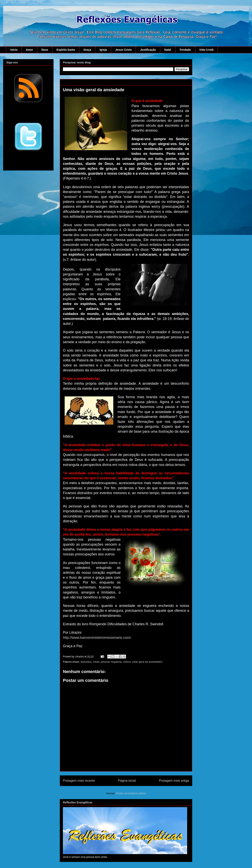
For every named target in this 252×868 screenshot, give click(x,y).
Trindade (185, 50)
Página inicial (127, 781)
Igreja (103, 50)
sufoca (127, 662)
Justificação (148, 50)
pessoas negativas (111, 662)
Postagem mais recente (79, 781)
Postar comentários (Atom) (131, 793)
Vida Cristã (206, 50)
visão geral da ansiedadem (147, 662)
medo (96, 662)
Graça (87, 50)
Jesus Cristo (123, 50)
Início (14, 50)
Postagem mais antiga (174, 781)
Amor (30, 50)
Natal (168, 50)
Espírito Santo (66, 50)
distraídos (86, 662)
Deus (45, 50)
